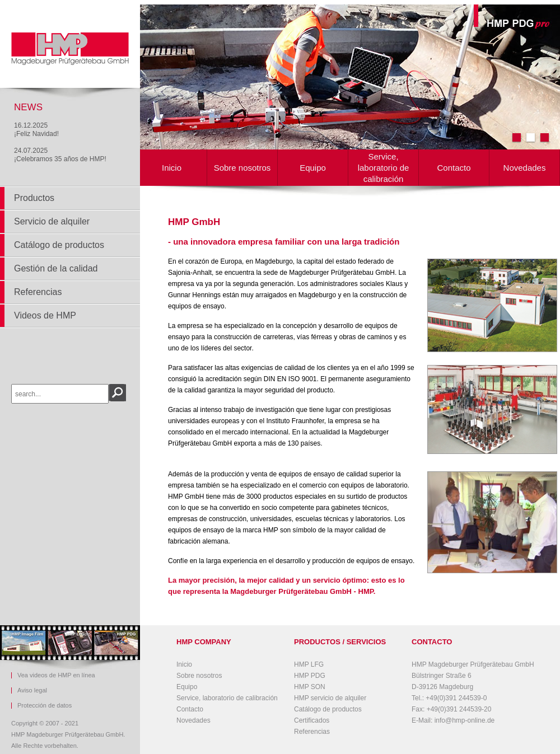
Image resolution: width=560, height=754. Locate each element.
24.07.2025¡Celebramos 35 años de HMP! (60, 155)
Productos (34, 198)
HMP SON (310, 687)
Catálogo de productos (59, 245)
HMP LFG (309, 664)
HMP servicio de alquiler (330, 698)
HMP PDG (310, 676)
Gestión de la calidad (56, 268)
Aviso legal (32, 690)
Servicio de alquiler (52, 221)
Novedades (525, 168)
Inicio (172, 168)
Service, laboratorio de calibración (384, 168)
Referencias (38, 292)
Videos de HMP (45, 315)
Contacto (454, 168)
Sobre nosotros (242, 168)
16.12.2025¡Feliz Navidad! (36, 130)
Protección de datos (45, 706)
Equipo (313, 168)
